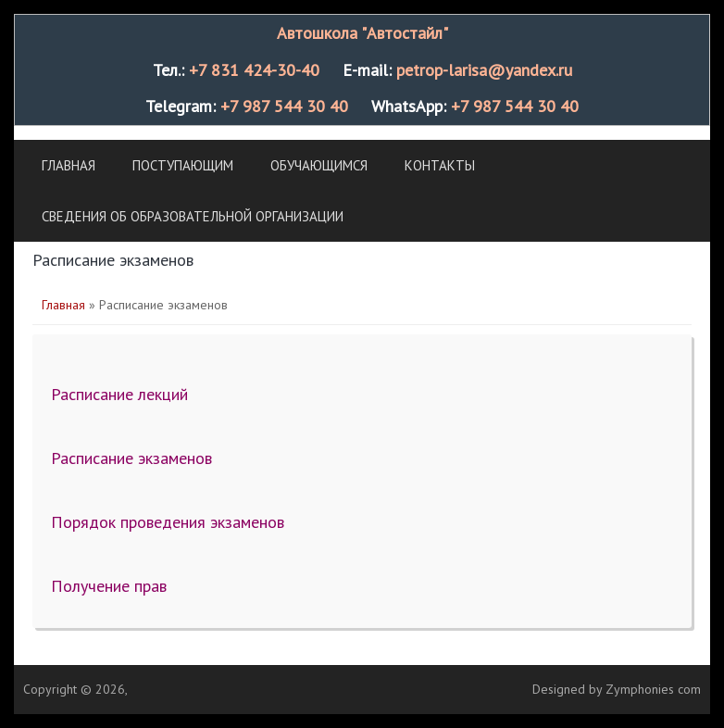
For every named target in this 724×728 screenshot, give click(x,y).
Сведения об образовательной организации (193, 216)
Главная (69, 165)
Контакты (440, 165)
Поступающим (183, 165)
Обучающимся (319, 165)
